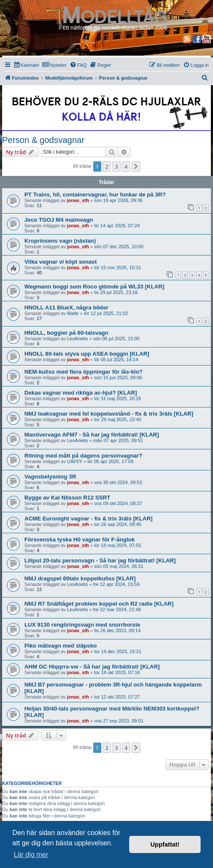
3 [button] (117, 166)
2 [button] (107, 166)
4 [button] (126, 166)
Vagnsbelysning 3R (50, 477)
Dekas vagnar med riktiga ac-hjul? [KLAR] (81, 393)
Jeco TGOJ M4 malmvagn (59, 220)
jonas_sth (78, 200)
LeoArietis (78, 339)
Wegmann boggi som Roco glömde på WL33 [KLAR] (94, 287)
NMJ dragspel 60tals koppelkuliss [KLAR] (80, 578)
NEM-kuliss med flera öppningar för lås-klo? (83, 372)
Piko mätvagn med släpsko (61, 646)
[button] (136, 166)
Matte (73, 313)
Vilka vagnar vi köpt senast (61, 262)
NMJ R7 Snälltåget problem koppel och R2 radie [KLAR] (99, 604)
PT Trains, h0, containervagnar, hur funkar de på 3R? (95, 195)
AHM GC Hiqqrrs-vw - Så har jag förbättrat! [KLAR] (92, 667)
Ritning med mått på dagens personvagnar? (83, 456)
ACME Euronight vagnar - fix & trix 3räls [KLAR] (89, 519)
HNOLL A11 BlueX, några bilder (66, 308)
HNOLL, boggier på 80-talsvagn (66, 333)
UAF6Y (75, 461)
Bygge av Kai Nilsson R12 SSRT (67, 498)
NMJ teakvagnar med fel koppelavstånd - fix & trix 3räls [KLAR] (109, 414)
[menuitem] (27, 65)
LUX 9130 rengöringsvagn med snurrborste (82, 625)
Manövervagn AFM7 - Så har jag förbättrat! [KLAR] (92, 435)
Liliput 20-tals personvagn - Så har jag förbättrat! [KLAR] (100, 560)
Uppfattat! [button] (165, 844)
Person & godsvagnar (43, 140)
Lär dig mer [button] (31, 855)
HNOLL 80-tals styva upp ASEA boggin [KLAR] (87, 354)
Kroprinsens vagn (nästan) (60, 241)
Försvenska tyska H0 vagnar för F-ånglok (80, 540)
